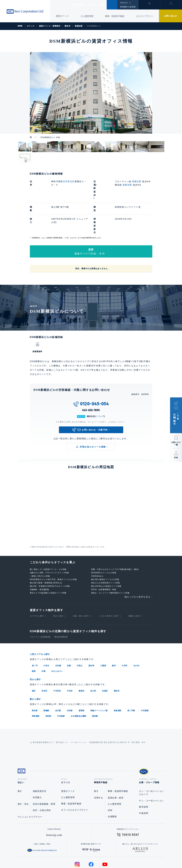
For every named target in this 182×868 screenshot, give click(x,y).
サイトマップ (124, 856)
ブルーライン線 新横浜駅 (40, 610)
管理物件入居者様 (128, 7)
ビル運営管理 (87, 16)
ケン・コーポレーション (151, 773)
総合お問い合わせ (60, 856)
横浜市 (117, 663)
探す (20, 764)
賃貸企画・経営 (116, 770)
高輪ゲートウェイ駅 (99, 682)
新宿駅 (82, 682)
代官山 (80, 638)
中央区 (70, 663)
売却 (110, 783)
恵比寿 (91, 638)
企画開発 (112, 789)
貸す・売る (23, 777)
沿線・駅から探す (81, 589)
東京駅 (35, 682)
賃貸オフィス (68, 764)
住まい (56, 5)
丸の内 (136, 638)
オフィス (69, 5)
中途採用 (144, 786)
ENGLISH (124, 3)
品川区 (93, 663)
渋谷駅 (70, 682)
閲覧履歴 (149, 7)
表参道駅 (118, 682)
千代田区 (57, 663)
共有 (176, 458)
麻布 (114, 638)
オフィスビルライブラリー (75, 783)
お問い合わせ (171, 16)
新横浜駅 (137, 181)
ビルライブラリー (145, 16)
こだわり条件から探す (109, 589)
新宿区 (82, 663)
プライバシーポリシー (86, 856)
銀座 (34, 643)
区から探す (58, 589)
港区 (34, 663)
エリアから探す (37, 589)
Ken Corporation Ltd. (25, 12)
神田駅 (48, 688)
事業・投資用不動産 (115, 16)
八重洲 (103, 638)
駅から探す (37, 671)
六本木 (46, 638)
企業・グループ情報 (105, 5)
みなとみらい (57, 643)
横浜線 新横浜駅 (61, 610)
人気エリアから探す (42, 627)
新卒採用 (144, 780)
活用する (99, 770)
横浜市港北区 (68, 181)
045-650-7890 (91, 383)
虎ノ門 (35, 638)
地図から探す (134, 589)
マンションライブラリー (30, 789)
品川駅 (58, 682)
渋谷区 (44, 663)
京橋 (69, 638)
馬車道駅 (36, 688)
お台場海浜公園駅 (78, 688)
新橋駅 (46, 682)
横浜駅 (95, 688)
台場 (43, 643)
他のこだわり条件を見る (137, 569)
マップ (101, 389)
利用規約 (108, 856)
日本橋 (58, 638)
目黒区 (105, 663)
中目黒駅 (145, 682)
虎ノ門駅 (131, 682)
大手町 (125, 638)
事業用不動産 (85, 5)
